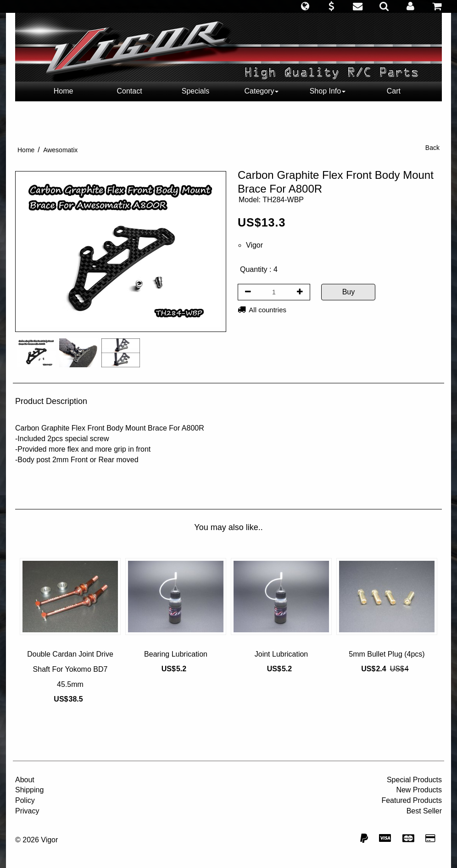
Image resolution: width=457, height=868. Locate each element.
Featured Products (412, 800)
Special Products (414, 780)
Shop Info (328, 91)
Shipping (29, 790)
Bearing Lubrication (176, 654)
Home (64, 91)
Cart (394, 91)
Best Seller (424, 811)
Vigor (254, 245)
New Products (419, 790)
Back (432, 148)
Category (262, 91)
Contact (129, 91)
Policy (25, 800)
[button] (305, 6)
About (25, 780)
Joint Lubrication (281, 654)
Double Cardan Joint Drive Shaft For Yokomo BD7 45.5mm (70, 669)
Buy (349, 292)
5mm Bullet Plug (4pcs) (387, 654)
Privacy (27, 811)
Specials (195, 91)
